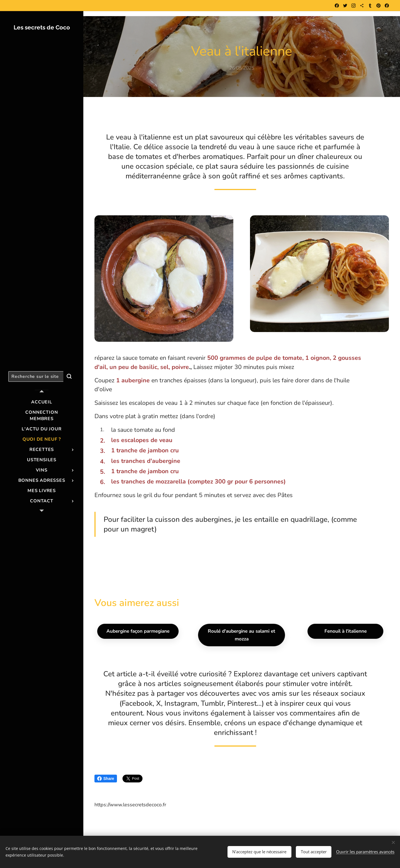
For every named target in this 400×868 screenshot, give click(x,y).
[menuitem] (42, 402)
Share (106, 779)
